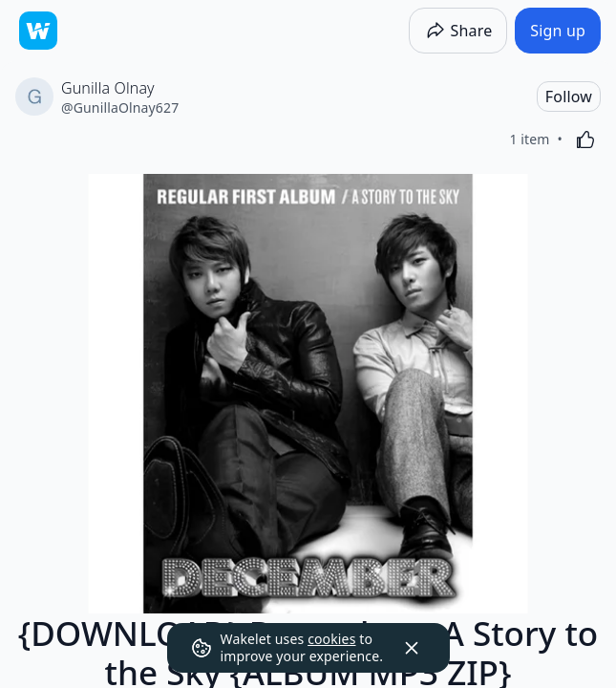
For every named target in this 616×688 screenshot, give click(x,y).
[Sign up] (558, 31)
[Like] (585, 140)
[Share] (458, 31)
